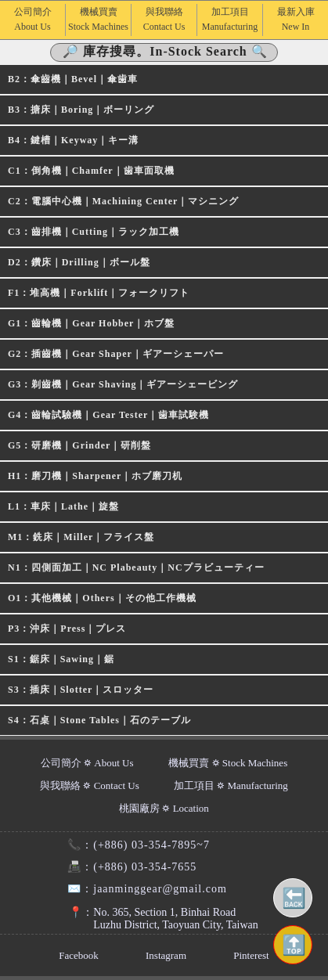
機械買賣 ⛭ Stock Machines (228, 763)
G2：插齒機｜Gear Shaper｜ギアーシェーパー (116, 354)
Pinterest (251, 955)
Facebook (79, 955)
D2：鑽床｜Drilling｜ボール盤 (79, 262)
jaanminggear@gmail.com (141, 889)
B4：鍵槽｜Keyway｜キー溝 (73, 140)
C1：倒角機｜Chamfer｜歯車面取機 (91, 171)
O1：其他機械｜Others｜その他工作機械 (102, 598)
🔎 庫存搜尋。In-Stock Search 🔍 (165, 51)
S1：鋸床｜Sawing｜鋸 (61, 659)
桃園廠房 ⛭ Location (164, 808)
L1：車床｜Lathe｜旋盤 (63, 506)
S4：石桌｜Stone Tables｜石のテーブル (99, 720)
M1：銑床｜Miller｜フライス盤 (81, 537)
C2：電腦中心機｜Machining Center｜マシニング (123, 201)
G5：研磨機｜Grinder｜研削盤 (79, 445)
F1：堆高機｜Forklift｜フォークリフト (99, 293)
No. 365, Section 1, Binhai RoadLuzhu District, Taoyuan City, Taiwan (156, 919)
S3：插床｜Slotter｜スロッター (81, 690)
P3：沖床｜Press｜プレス (67, 629)
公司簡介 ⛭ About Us (87, 763)
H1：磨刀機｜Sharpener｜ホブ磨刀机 (95, 476)
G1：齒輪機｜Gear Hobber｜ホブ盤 (91, 323)
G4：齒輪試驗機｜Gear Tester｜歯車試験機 (108, 415)
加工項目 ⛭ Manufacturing (231, 785)
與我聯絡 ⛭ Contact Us (90, 785)
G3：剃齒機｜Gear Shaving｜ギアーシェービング (123, 384)
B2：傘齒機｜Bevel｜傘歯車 (73, 79)
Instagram (166, 955)
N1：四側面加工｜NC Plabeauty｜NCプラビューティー (136, 567)
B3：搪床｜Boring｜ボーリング (81, 110)
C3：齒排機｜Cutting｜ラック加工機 (94, 232)
